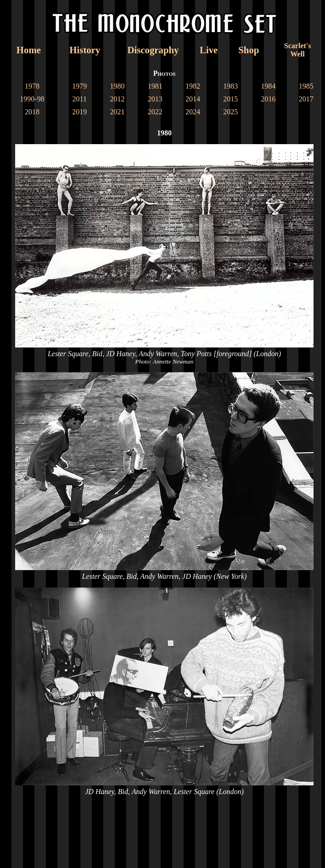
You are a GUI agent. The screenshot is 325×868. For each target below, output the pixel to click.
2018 (32, 112)
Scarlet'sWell (298, 50)
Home (29, 50)
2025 (230, 112)
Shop (249, 50)
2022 (155, 112)
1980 (117, 86)
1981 (155, 86)
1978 (32, 86)
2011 (79, 99)
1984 (269, 86)
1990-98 (32, 99)
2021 (117, 112)
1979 (79, 86)
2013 (155, 99)
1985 (306, 86)
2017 (306, 99)
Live (209, 50)
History (85, 50)
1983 (230, 86)
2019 (79, 112)
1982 (193, 86)
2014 (193, 99)
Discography (153, 50)
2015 (230, 99)
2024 (193, 112)
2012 (117, 99)
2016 (269, 99)
